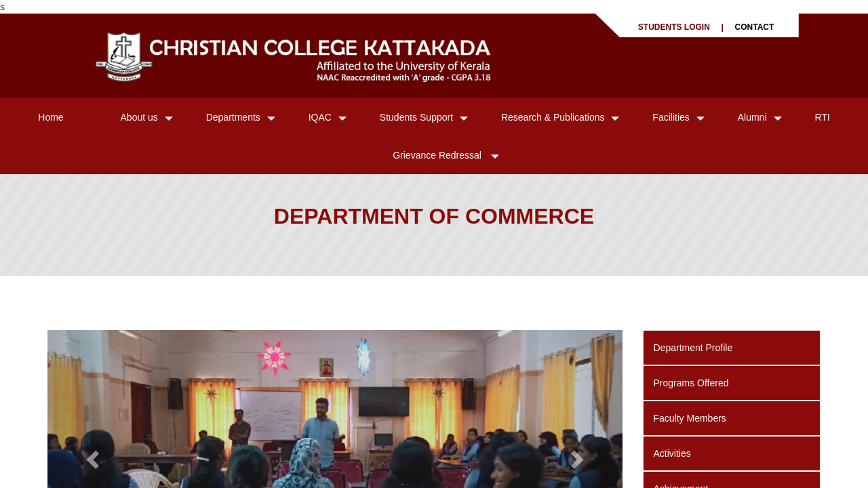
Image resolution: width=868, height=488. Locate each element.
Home (51, 117)
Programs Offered (691, 383)
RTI (822, 117)
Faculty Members (690, 418)
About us (139, 117)
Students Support (416, 117)
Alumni (752, 117)
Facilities (671, 117)
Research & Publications (553, 117)
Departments (233, 117)
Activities (672, 453)
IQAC (320, 117)
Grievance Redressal (438, 155)
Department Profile (693, 348)
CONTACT (755, 27)
